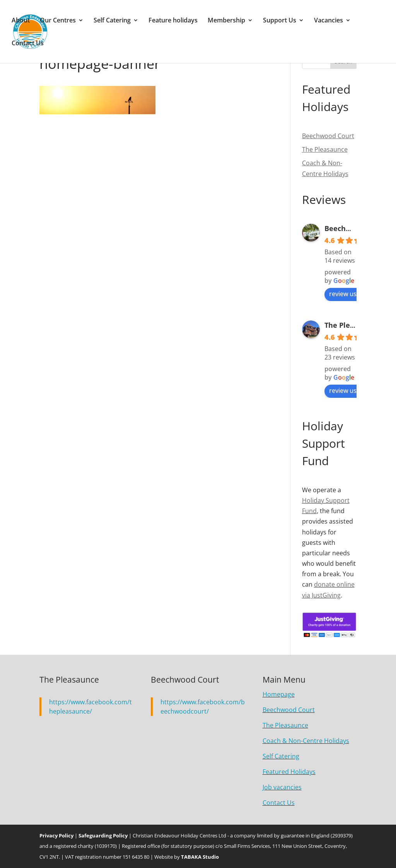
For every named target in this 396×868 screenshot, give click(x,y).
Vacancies (329, 21)
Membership (226, 21)
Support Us (280, 21)
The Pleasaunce (352, 325)
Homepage (279, 694)
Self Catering (112, 21)
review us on (351, 294)
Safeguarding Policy (103, 835)
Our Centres (58, 21)
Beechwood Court (355, 228)
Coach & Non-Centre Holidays (306, 741)
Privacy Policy (56, 835)
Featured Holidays (289, 772)
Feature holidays (173, 21)
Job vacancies (282, 787)
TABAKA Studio (200, 857)
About (21, 21)
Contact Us (28, 44)
